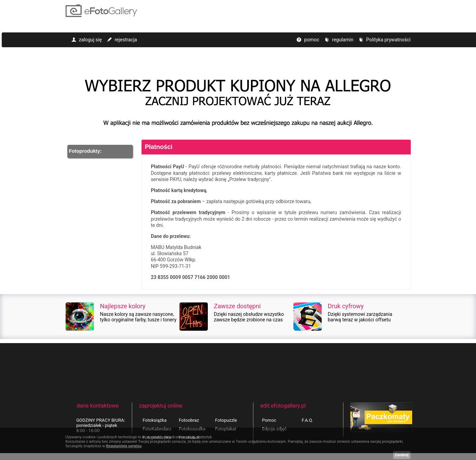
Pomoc (269, 420)
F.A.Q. (307, 420)
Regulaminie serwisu (124, 446)
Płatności (159, 147)
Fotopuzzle (226, 420)
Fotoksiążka (155, 420)
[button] (100, 152)
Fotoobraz (189, 420)
